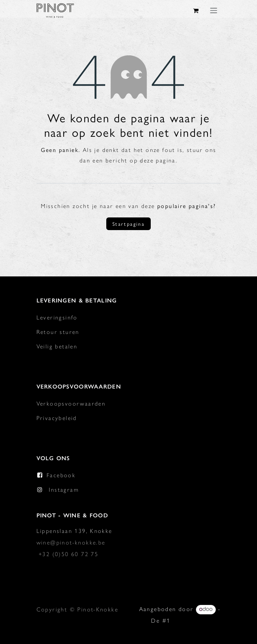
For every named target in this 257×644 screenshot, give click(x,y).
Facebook (61, 475)
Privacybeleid (57, 418)
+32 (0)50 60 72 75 (68, 554)
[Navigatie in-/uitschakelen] (214, 10)
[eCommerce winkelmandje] (196, 10)
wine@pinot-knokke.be (71, 543)
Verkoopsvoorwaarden (71, 404)
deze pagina (158, 160)
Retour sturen (58, 332)
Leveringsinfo (57, 317)
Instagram (64, 490)
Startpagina (128, 224)
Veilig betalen (57, 346)
